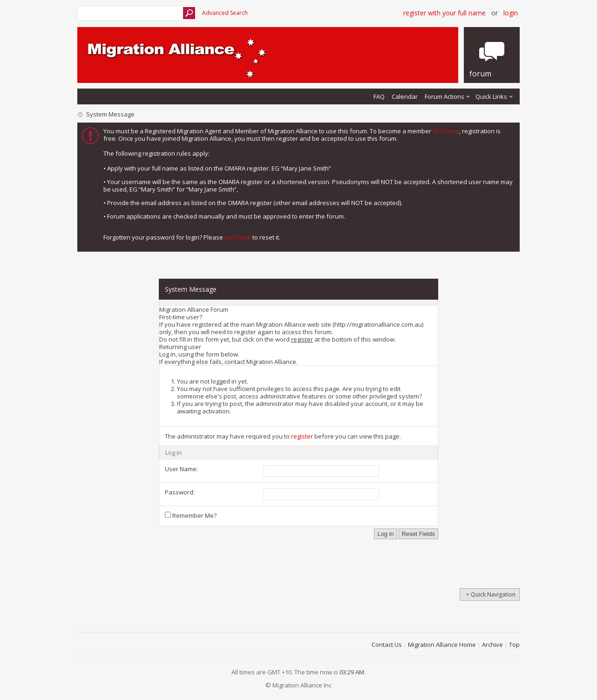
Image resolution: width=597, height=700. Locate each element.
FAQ (379, 96)
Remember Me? (191, 515)
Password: (180, 492)
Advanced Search (225, 13)
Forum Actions (444, 96)
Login (511, 13)
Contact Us (387, 645)
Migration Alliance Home (442, 645)
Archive (492, 645)
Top (514, 645)
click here (446, 131)
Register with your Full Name (444, 13)
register (302, 436)
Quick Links (491, 96)
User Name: (181, 469)
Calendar (405, 96)
